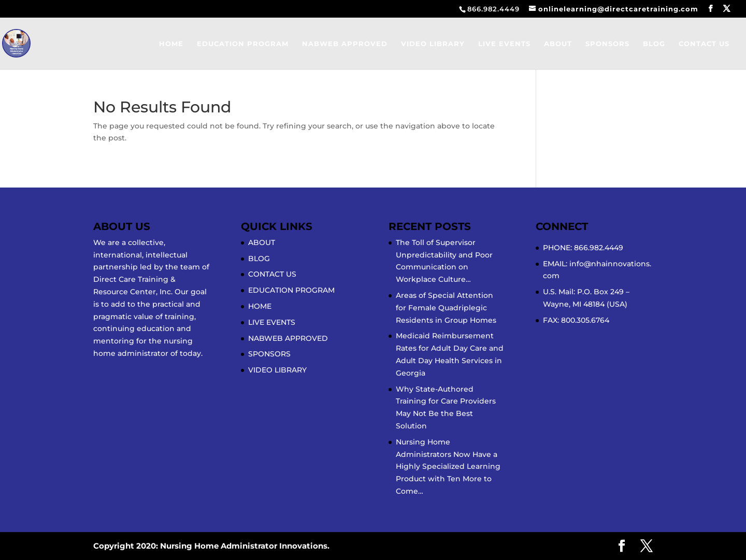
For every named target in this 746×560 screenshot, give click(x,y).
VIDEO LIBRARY (433, 44)
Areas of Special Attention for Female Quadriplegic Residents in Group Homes (446, 308)
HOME (171, 44)
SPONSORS (607, 44)
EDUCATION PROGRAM (243, 44)
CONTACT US (704, 44)
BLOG (654, 44)
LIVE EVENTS (504, 44)
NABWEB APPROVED (345, 44)
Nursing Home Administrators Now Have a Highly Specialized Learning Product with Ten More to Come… (448, 466)
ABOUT (558, 44)
